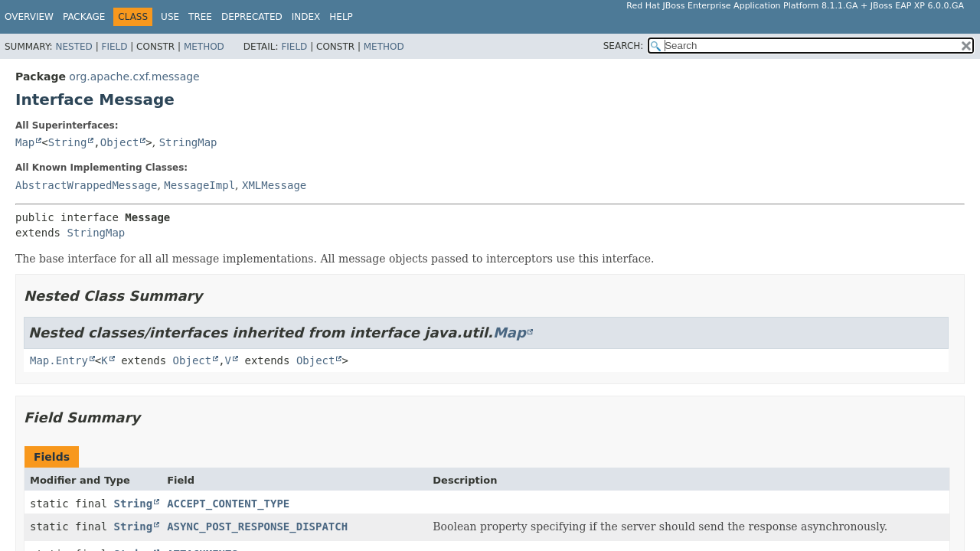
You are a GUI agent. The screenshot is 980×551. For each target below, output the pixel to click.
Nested (73, 47)
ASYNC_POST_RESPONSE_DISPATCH (257, 527)
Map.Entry (59, 360)
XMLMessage (274, 185)
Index (306, 17)
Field (114, 47)
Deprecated (252, 17)
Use (170, 17)
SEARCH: (624, 46)
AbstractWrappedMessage (86, 185)
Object (120, 142)
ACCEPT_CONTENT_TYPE (228, 504)
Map (25, 142)
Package (84, 17)
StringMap (188, 142)
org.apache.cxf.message (134, 77)
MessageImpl (199, 185)
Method (204, 47)
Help (341, 17)
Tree (200, 17)
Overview (29, 17)
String (68, 142)
